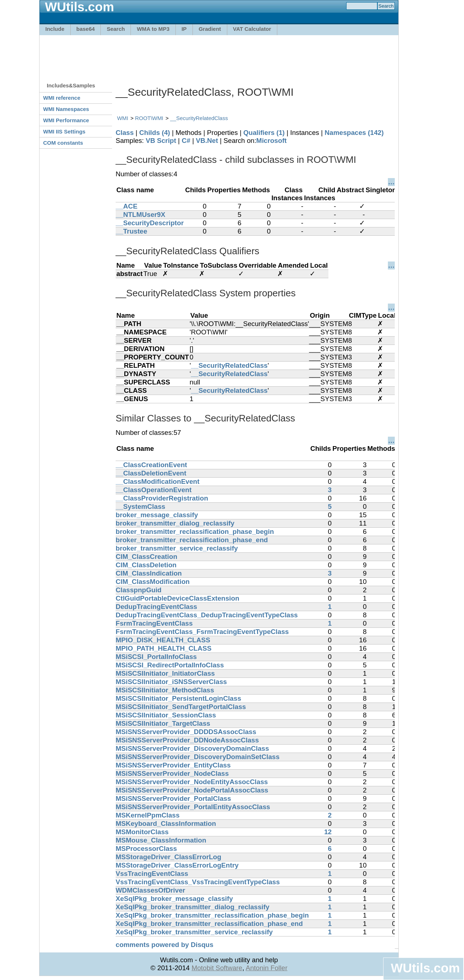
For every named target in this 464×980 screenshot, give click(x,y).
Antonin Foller (267, 968)
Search (116, 29)
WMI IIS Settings (64, 131)
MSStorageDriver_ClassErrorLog (168, 857)
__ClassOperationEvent (154, 490)
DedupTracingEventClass (156, 607)
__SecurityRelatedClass (199, 118)
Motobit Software (217, 968)
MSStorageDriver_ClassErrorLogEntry (177, 865)
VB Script (161, 141)
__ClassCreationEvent (151, 465)
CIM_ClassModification (153, 582)
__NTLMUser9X (140, 215)
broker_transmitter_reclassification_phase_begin (195, 532)
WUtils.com (425, 968)
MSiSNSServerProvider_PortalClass (173, 798)
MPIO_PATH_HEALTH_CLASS (163, 648)
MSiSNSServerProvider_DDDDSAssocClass (186, 732)
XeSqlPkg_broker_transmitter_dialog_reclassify (192, 907)
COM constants (63, 143)
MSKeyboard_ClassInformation (166, 823)
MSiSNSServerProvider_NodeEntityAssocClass (192, 782)
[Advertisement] (219, 55)
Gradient (210, 29)
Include (55, 29)
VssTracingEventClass (152, 874)
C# (186, 141)
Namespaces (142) (354, 133)
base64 (86, 29)
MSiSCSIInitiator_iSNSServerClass (171, 682)
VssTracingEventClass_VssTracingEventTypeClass (198, 882)
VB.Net (207, 141)
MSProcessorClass (146, 849)
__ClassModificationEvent (158, 481)
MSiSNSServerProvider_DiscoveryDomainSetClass (198, 757)
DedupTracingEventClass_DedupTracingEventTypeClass (207, 615)
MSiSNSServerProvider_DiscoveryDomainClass (192, 748)
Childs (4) (155, 133)
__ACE (127, 206)
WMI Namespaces (66, 109)
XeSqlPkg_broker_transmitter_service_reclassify (194, 932)
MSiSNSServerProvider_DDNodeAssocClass (187, 740)
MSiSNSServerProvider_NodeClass (172, 773)
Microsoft (272, 141)
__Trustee (131, 231)
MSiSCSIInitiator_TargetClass (163, 723)
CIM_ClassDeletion (146, 565)
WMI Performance (66, 120)
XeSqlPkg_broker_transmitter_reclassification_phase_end (209, 924)
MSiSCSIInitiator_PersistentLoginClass (178, 698)
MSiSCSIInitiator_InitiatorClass (165, 673)
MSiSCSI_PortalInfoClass (156, 657)
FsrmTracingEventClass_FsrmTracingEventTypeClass (202, 632)
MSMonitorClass (142, 832)
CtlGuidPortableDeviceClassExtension (177, 598)
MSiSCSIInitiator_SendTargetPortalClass (181, 707)
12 (328, 832)
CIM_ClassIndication (149, 573)
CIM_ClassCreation (146, 557)
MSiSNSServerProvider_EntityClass (173, 765)
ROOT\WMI (149, 118)
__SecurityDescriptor (150, 223)
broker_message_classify (157, 515)
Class (125, 133)
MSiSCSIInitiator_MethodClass (165, 690)
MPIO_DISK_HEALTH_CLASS (163, 640)
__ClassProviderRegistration (162, 498)
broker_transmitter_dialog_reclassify (175, 523)
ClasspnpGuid (138, 590)
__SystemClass (140, 507)
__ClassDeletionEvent (151, 473)
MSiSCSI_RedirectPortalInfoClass (170, 665)
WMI (123, 118)
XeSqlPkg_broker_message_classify (174, 899)
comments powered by (165, 945)
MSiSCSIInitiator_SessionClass (166, 715)
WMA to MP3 (153, 29)
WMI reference (62, 98)
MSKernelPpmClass (148, 815)
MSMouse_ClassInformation (161, 840)
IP (184, 29)
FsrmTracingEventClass (154, 623)
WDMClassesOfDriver (150, 890)
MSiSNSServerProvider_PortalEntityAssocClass (193, 807)
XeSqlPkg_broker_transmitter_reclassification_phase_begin (212, 915)
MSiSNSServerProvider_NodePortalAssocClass (192, 790)
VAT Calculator (252, 29)
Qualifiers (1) (264, 133)
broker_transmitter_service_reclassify (177, 548)
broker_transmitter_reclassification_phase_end (192, 540)
